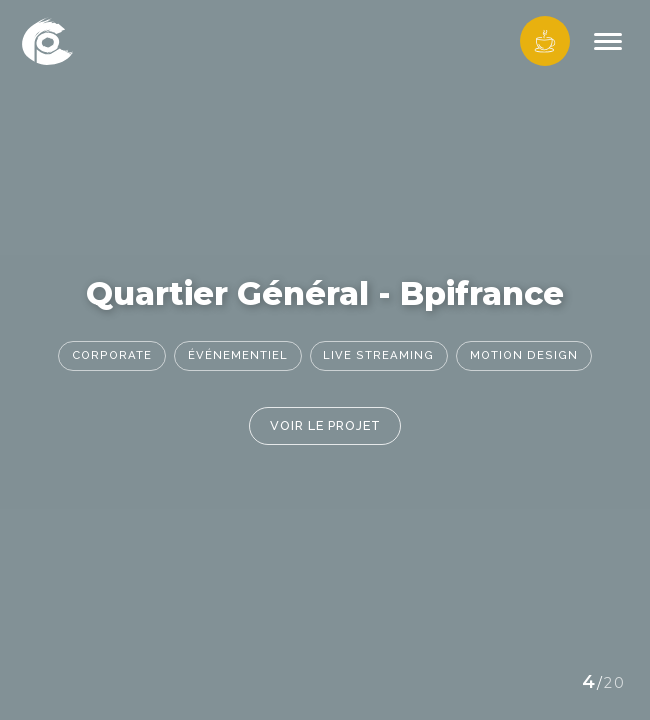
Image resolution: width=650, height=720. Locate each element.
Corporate (112, 355)
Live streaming (378, 355)
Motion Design (524, 355)
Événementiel (238, 355)
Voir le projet (325, 425)
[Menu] (608, 41)
